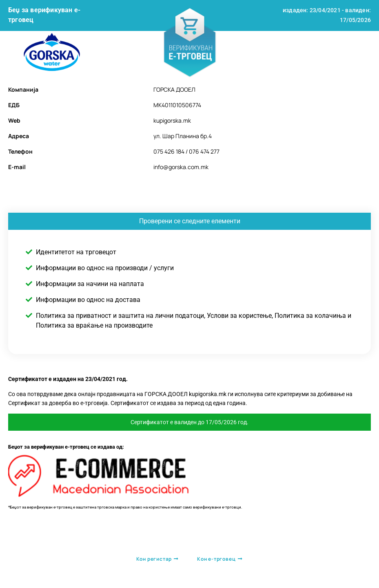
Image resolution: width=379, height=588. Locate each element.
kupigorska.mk (172, 120)
